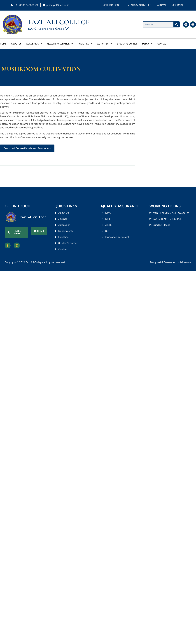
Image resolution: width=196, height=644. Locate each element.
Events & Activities (139, 5)
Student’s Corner (127, 44)
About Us (16, 44)
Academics (34, 44)
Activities (105, 44)
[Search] (176, 24)
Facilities (85, 44)
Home (3, 44)
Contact (162, 44)
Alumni (162, 5)
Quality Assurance (60, 44)
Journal (178, 5)
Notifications (111, 5)
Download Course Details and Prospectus (27, 148)
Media (147, 44)
